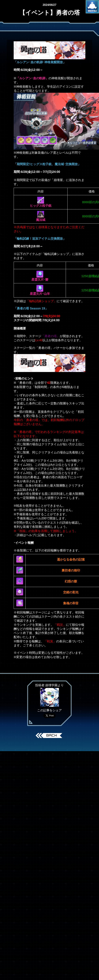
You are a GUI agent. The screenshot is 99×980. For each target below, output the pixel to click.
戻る (50, 736)
